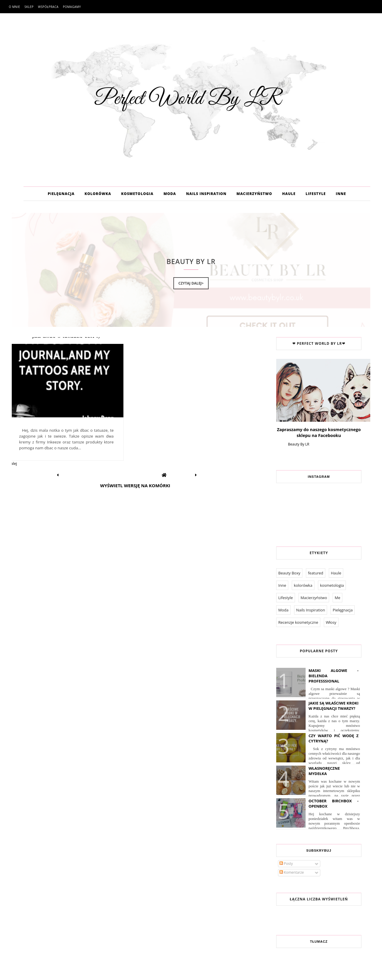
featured (316, 573)
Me (337, 598)
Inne (282, 585)
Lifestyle (286, 598)
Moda (283, 610)
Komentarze (292, 872)
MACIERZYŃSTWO (254, 194)
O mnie (14, 7)
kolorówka (303, 585)
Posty (286, 864)
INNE (341, 194)
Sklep (29, 7)
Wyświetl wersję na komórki (135, 485)
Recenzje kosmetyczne (298, 622)
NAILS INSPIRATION (206, 194)
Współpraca (48, 7)
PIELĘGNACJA (61, 194)
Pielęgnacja (343, 610)
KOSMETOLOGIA (137, 194)
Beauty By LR (299, 444)
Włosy (331, 622)
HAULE (289, 194)
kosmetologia (332, 585)
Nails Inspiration (311, 610)
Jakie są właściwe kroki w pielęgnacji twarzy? (334, 706)
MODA (170, 194)
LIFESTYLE (316, 194)
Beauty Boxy (289, 573)
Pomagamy (72, 7)
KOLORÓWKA (98, 194)
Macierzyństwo (314, 598)
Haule (336, 573)
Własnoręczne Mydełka (324, 771)
